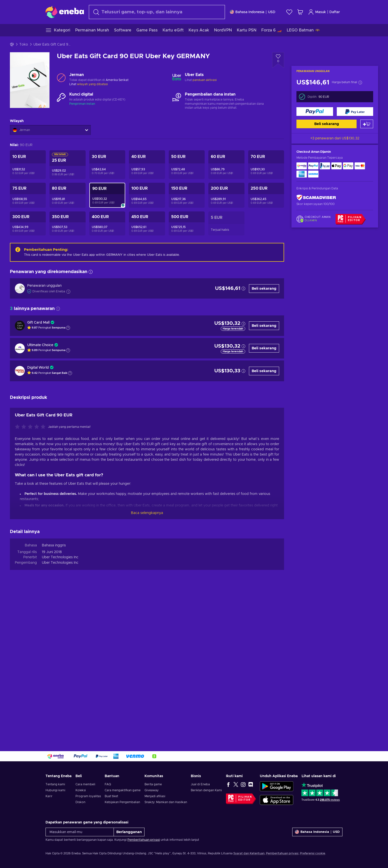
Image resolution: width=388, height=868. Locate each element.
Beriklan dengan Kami (206, 790)
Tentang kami (55, 784)
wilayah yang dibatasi (92, 84)
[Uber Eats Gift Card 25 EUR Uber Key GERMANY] (67, 165)
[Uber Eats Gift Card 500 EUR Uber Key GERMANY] (187, 223)
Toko (24, 45)
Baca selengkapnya (147, 513)
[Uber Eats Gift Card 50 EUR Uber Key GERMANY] (187, 165)
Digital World (38, 368)
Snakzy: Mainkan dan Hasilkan (166, 802)
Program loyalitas (88, 796)
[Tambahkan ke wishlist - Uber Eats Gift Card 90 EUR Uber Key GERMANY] (278, 60)
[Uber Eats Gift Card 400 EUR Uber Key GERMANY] (107, 223)
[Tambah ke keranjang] (367, 124)
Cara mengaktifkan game (123, 790)
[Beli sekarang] (315, 112)
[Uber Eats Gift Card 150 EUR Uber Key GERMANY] (187, 195)
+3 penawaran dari (335, 138)
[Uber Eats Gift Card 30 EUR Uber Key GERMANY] (107, 165)
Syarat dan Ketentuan (249, 853)
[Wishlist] (289, 12)
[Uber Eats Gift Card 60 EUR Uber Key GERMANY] (226, 165)
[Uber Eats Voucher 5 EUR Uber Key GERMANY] (226, 223)
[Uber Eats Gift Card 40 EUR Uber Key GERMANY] (147, 165)
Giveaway (152, 790)
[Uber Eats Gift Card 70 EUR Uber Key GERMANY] (266, 165)
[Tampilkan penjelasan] (68, 328)
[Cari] (157, 12)
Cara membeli (85, 784)
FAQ (108, 784)
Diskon (80, 802)
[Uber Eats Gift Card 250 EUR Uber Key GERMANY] (266, 195)
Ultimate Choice (40, 345)
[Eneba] (65, 12)
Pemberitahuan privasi (144, 840)
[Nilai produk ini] (31, 427)
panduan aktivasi (205, 80)
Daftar (335, 12)
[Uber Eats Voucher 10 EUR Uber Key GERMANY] (28, 165)
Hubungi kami (55, 790)
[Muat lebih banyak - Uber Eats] (177, 77)
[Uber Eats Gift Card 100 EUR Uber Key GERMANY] (147, 195)
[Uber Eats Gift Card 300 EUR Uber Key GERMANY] (28, 223)
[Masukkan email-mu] (80, 832)
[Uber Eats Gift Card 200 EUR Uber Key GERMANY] (226, 195)
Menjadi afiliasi (155, 796)
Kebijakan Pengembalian (122, 802)
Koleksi (81, 790)
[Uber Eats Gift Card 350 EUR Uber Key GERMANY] (67, 223)
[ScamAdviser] (316, 197)
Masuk (317, 12)
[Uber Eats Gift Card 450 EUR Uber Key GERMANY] (147, 223)
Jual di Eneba (200, 784)
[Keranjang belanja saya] (300, 12)
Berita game (153, 784)
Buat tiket (111, 796)
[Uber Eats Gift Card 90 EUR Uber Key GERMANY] (107, 195)
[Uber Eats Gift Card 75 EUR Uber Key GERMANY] (28, 195)
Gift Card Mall (38, 323)
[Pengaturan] (253, 12)
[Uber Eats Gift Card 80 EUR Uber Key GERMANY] (67, 195)
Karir (49, 796)
